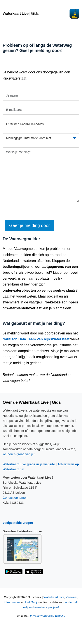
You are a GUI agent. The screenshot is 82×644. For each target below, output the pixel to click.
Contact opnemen (15, 498)
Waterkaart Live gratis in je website (29, 464)
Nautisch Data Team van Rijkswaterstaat (36, 339)
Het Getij (31, 602)
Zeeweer (72, 597)
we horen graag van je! (19, 454)
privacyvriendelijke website (48, 616)
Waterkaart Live (54, 597)
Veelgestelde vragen (18, 523)
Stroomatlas (12, 602)
